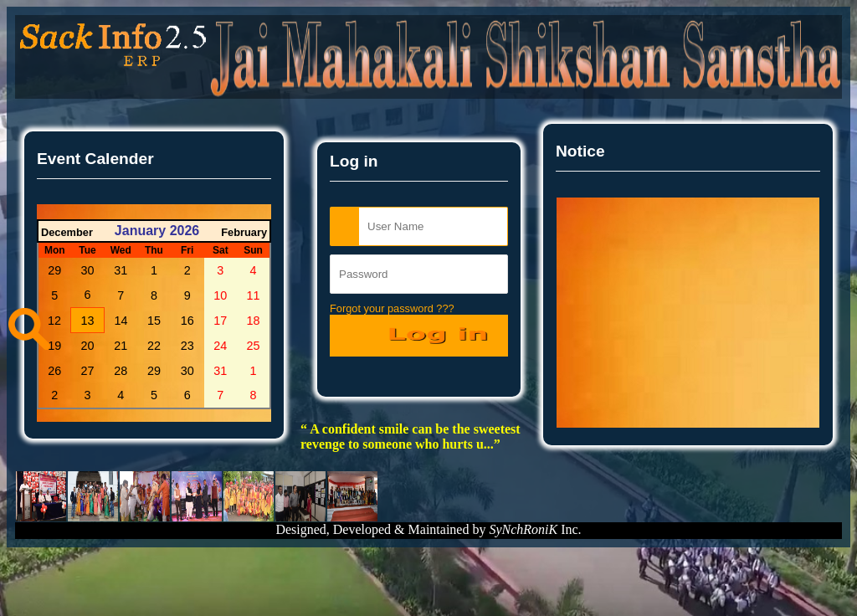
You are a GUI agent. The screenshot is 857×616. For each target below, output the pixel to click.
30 (88, 270)
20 (88, 346)
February (244, 232)
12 (54, 321)
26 (54, 371)
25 (254, 346)
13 (88, 321)
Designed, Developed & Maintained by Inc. (428, 529)
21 (121, 346)
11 (254, 295)
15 (154, 321)
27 (88, 371)
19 (54, 346)
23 (187, 346)
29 (54, 270)
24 (220, 346)
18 (254, 321)
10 (220, 295)
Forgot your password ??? (392, 308)
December (67, 232)
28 (121, 371)
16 (187, 321)
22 (154, 346)
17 (220, 321)
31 (121, 270)
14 (121, 321)
